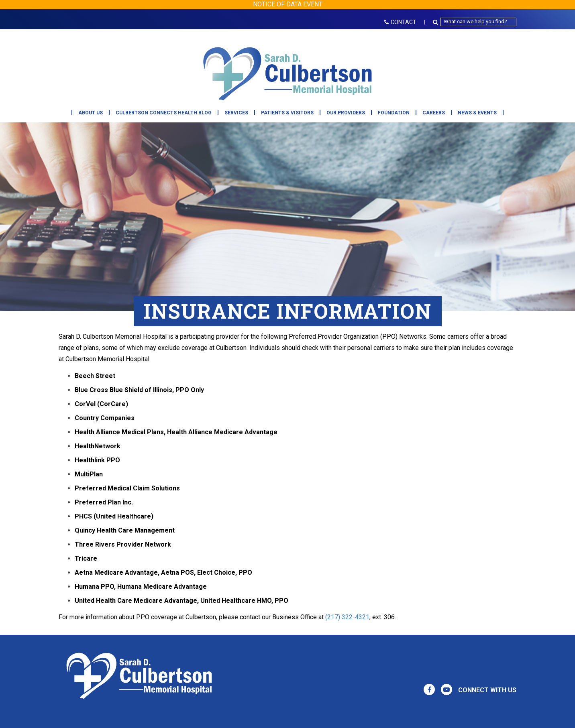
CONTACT (400, 22)
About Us (91, 113)
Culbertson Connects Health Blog (164, 113)
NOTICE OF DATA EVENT (288, 4)
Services (236, 113)
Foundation (394, 113)
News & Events (477, 113)
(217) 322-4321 (347, 617)
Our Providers (346, 113)
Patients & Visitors (287, 113)
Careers (434, 113)
